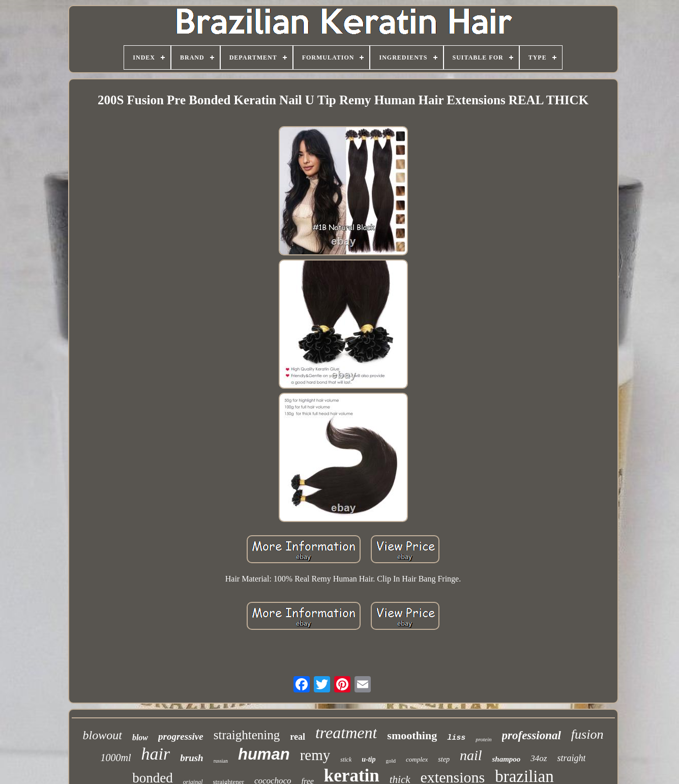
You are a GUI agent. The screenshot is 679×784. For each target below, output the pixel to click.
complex (417, 759)
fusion (587, 734)
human (264, 754)
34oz (539, 758)
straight (571, 758)
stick (346, 760)
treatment (346, 733)
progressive (181, 736)
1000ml (116, 758)
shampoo (506, 759)
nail (471, 755)
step (444, 759)
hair (156, 754)
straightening (247, 735)
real (298, 737)
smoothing (412, 735)
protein (483, 739)
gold (391, 761)
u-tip (368, 759)
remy (315, 755)
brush (191, 758)
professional (532, 735)
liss (456, 738)
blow (140, 737)
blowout (102, 735)
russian (221, 761)
